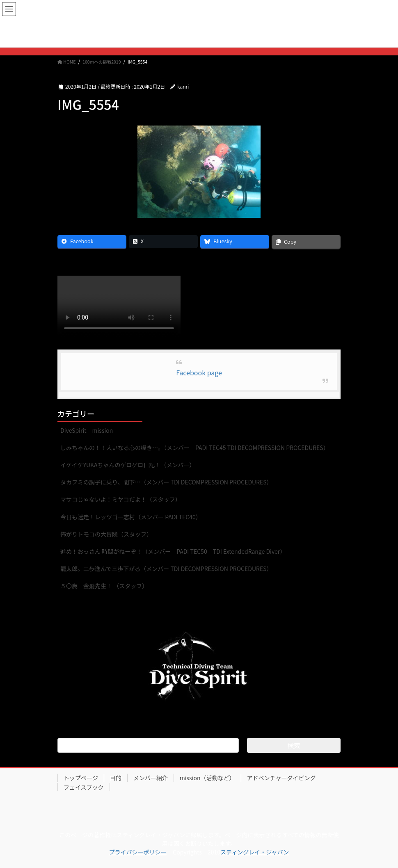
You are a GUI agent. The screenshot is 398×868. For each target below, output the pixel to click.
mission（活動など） (207, 778)
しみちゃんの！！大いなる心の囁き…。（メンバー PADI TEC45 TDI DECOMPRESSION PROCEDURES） (195, 448)
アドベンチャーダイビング (281, 778)
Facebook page (199, 372)
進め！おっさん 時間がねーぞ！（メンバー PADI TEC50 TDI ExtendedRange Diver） (173, 551)
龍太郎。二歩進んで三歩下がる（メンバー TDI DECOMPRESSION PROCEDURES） (166, 569)
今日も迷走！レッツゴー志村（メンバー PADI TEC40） (131, 517)
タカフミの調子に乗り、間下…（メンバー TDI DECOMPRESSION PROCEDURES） (166, 482)
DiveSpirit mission (87, 430)
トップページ (81, 778)
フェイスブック (84, 787)
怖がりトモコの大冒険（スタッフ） (106, 534)
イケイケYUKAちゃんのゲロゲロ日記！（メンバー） (128, 465)
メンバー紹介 (151, 778)
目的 (116, 778)
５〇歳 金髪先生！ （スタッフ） (104, 586)
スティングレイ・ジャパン (255, 852)
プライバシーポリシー (138, 852)
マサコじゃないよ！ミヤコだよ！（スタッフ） (121, 499)
